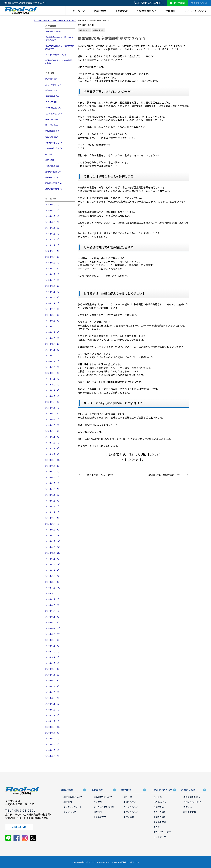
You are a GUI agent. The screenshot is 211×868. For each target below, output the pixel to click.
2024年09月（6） (53, 321)
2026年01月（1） (53, 234)
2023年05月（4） (53, 413)
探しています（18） (54, 85)
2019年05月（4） (53, 686)
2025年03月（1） (53, 286)
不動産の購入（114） (55, 143)
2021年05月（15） (53, 553)
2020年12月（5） (53, 582)
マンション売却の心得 (104, 807)
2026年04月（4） (53, 216)
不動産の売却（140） (55, 183)
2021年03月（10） (53, 564)
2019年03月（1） (53, 698)
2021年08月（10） (53, 535)
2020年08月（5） (53, 605)
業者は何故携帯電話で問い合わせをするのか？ (60, 39)
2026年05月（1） (53, 210)
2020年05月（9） (53, 622)
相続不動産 (100, 11)
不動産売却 (121, 11)
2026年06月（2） (53, 204)
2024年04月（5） (53, 350)
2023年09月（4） (53, 390)
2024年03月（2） (53, 355)
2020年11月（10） (53, 588)
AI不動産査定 (100, 817)
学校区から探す (131, 812)
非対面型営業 (190, 812)
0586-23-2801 (149, 3)
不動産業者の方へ (147, 11)
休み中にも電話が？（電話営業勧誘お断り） (60, 47)
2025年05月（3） (53, 274)
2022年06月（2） (53, 477)
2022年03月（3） (53, 495)
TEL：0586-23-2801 (20, 810)
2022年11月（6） (53, 448)
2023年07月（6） (53, 402)
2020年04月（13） (53, 628)
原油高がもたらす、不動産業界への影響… (60, 62)
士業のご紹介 (160, 817)
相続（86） (50, 160)
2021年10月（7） (53, 524)
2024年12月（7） (53, 303)
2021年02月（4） (53, 570)
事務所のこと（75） (54, 108)
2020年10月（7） (53, 593)
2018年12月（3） (53, 715)
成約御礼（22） (52, 177)
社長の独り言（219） (55, 114)
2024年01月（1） (53, 367)
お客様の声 (159, 807)
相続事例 (68, 802)
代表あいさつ (160, 802)
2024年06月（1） (53, 338)
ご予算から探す (131, 807)
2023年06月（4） (53, 408)
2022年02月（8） (53, 501)
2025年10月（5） (53, 251)
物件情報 (171, 11)
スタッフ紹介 (160, 812)
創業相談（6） (52, 90)
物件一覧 (128, 797)
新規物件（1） (52, 79)
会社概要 (158, 797)
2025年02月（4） (53, 292)
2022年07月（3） (53, 471)
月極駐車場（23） (53, 96)
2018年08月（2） (53, 738)
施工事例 (98, 812)
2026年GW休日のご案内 (56, 55)
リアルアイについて (196, 11)
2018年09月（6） (53, 733)
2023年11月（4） (53, 379)
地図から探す (130, 802)
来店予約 (188, 807)
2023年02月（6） (53, 431)
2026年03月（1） (53, 222)
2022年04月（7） (53, 489)
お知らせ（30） (52, 137)
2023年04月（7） (53, 419)
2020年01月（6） (53, 646)
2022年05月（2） (53, 483)
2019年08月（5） (53, 669)
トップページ (77, 11)
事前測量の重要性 (53, 31)
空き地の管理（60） (54, 172)
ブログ (157, 827)
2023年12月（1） (53, 373)
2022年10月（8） (53, 454)
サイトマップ (160, 837)
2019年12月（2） (53, 651)
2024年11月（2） (53, 309)
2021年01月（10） (53, 576)
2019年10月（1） (53, 657)
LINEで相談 (177, 3)
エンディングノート (73, 807)
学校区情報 (129, 817)
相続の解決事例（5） (54, 189)
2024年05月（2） (53, 344)
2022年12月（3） (53, 443)
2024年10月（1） (53, 315)
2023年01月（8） (53, 437)
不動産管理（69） (53, 166)
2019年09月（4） (53, 663)
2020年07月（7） (53, 611)
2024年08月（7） (53, 326)
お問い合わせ (199, 3)
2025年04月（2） (53, 280)
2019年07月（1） (53, 675)
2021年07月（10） (53, 541)
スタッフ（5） (52, 102)
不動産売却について (103, 797)
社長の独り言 (98, 30)
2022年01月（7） (53, 506)
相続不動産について (73, 797)
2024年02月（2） (53, 361)
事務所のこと (84, 30)
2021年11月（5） (53, 518)
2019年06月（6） (53, 680)
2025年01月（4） (53, 297)
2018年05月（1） (53, 744)
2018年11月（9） (53, 721)
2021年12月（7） (53, 512)
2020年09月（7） (53, 599)
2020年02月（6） (53, 640)
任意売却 (98, 802)
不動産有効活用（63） (55, 148)
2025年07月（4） (53, 268)
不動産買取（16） (53, 131)
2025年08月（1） (53, 263)
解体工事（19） (52, 119)
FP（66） (49, 154)
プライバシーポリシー (164, 832)
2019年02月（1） (53, 704)
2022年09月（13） (53, 460)
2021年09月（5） (53, 530)
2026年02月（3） (53, 228)
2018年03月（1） (53, 756)
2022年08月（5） (53, 466)
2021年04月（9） (53, 559)
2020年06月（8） (53, 617)
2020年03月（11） (53, 634)
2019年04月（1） (53, 692)
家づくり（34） (52, 125)
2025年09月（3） (53, 257)
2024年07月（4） (53, 332)
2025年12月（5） (53, 239)
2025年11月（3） (53, 245)
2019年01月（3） (53, 710)
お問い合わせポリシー (194, 802)
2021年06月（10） (53, 547)
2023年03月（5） (53, 425)
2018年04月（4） (53, 750)
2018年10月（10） (53, 727)
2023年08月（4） (53, 396)
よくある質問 (160, 822)
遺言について (70, 812)
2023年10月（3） (53, 384)
